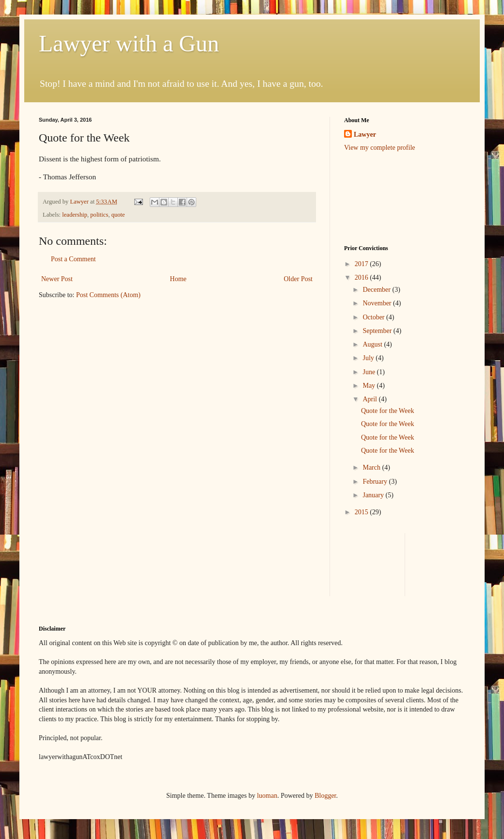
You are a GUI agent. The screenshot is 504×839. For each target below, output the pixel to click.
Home (178, 279)
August (373, 344)
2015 (362, 512)
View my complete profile (380, 148)
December (377, 290)
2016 (362, 277)
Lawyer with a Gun (129, 43)
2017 (362, 264)
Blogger (325, 796)
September (378, 331)
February (376, 482)
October (374, 317)
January (374, 495)
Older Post (299, 279)
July (369, 358)
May (370, 386)
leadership (75, 215)
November (378, 303)
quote (118, 215)
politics (99, 215)
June (370, 372)
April (370, 399)
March (372, 467)
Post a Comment (73, 259)
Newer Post (57, 279)
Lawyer (80, 202)
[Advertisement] (374, 198)
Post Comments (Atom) (108, 295)
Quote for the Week (387, 411)
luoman (267, 796)
